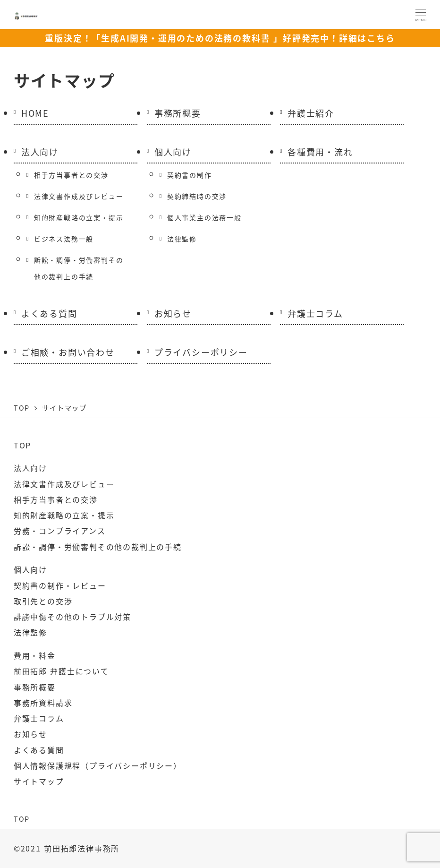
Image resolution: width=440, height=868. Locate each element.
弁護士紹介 (311, 113)
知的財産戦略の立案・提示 (79, 217)
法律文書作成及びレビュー (79, 196)
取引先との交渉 (43, 601)
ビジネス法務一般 (64, 239)
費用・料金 (35, 655)
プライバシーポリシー (201, 352)
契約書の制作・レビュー (60, 585)
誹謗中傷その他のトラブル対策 (72, 617)
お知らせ (173, 313)
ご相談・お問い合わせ (68, 352)
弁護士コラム (315, 313)
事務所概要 (178, 113)
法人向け (40, 152)
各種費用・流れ (320, 152)
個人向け (173, 152)
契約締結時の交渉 (197, 196)
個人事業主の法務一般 (204, 217)
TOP (22, 445)
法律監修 (182, 239)
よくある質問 (49, 313)
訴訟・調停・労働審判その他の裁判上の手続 (79, 268)
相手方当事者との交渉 (71, 175)
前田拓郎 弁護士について (61, 671)
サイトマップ (39, 781)
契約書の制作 (190, 175)
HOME (35, 113)
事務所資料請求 (43, 703)
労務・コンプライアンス (60, 531)
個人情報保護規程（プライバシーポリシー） (98, 765)
